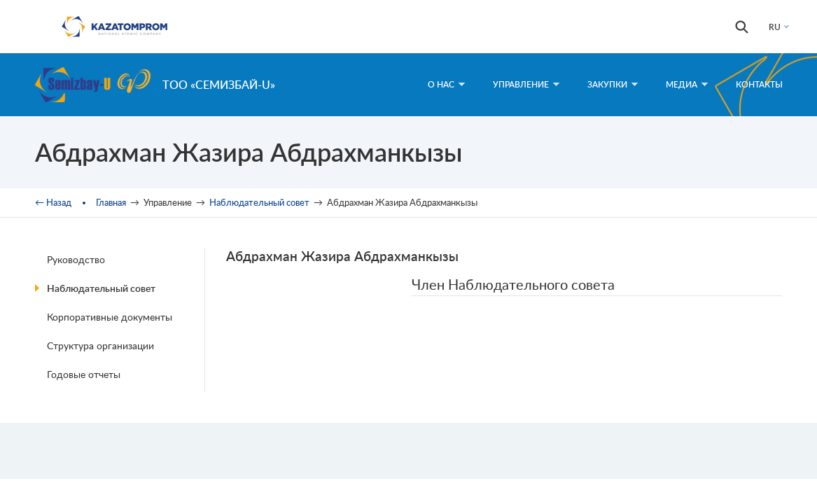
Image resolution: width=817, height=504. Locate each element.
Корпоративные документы (110, 317)
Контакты (759, 84)
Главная (111, 202)
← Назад (53, 202)
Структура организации (100, 345)
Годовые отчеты (84, 374)
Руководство (76, 259)
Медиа (687, 84)
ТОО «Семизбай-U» (219, 84)
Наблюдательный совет (259, 202)
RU (775, 27)
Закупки (613, 84)
